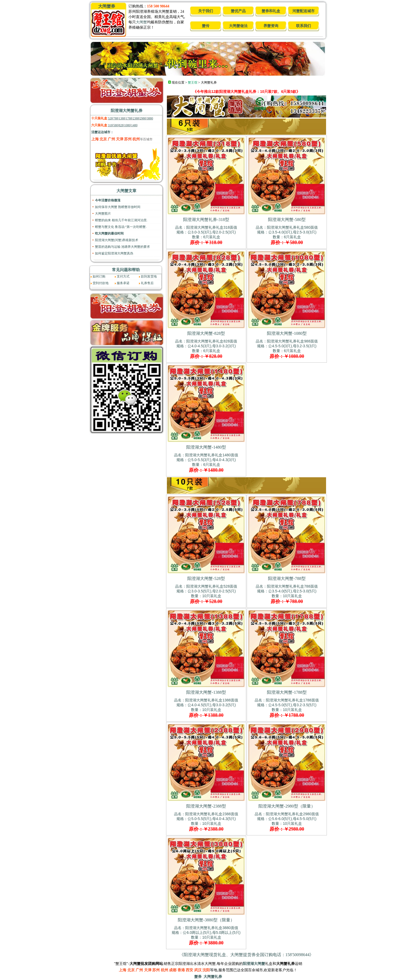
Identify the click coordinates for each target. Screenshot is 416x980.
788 (116, 118)
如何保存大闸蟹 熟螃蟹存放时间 (118, 207)
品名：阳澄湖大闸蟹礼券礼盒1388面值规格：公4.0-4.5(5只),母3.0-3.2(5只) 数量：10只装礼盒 (206, 708)
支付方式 (123, 276)
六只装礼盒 (99, 125)
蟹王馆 (193, 83)
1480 (134, 125)
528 (110, 118)
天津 (120, 139)
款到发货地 (149, 276)
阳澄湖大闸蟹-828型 (206, 333)
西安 (189, 970)
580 (116, 125)
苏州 (128, 139)
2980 (143, 118)
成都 (173, 970)
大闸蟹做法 (238, 26)
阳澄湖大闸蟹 (254, 964)
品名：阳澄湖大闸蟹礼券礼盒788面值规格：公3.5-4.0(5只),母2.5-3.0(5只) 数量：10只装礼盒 (287, 594)
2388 (136, 118)
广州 (111, 139)
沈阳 (206, 970)
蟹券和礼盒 (271, 11)
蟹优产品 (238, 11)
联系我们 (304, 26)
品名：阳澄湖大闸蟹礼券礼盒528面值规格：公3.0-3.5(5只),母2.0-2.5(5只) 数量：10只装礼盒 (206, 594)
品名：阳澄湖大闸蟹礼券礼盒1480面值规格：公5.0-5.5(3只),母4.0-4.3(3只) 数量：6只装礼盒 (206, 463)
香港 (181, 970)
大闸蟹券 (107, 6)
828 (121, 125)
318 (110, 125)
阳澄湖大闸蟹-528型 (206, 578)
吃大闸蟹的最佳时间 (109, 233)
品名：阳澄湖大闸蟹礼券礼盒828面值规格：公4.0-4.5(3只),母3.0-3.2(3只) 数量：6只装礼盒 (206, 349)
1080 (127, 125)
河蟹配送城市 (304, 11)
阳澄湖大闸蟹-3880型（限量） (206, 920)
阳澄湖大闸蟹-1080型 (287, 333)
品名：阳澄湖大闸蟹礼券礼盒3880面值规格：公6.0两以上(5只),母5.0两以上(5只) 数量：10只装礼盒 (206, 935)
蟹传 (206, 26)
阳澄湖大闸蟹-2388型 (206, 806)
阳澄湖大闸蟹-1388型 (206, 692)
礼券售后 (147, 283)
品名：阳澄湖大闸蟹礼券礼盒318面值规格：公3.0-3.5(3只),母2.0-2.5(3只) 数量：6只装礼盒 (206, 235)
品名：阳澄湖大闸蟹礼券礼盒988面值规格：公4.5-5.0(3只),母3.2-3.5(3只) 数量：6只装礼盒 (287, 349)
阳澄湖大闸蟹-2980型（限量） (287, 806)
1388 (122, 118)
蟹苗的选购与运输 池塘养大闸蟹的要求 (122, 247)
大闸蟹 (141, 22)
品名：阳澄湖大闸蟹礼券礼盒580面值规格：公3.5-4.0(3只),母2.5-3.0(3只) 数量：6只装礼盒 (287, 235)
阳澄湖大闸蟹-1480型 (206, 447)
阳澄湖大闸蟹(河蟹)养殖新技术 (117, 240)
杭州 (136, 139)
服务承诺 (123, 283)
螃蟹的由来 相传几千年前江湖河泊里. (121, 220)
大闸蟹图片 (103, 214)
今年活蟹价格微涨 (108, 200)
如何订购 (99, 276)
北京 (103, 139)
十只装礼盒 (99, 118)
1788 (129, 118)
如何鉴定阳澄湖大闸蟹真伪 (114, 253)
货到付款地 (101, 283)
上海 (95, 139)
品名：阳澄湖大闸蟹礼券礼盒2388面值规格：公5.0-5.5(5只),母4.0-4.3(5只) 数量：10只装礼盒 (206, 822)
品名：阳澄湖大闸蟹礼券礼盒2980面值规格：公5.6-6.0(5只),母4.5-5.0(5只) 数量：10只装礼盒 (287, 822)
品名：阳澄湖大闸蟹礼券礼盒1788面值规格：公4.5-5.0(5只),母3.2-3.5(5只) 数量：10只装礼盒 (287, 708)
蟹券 (198, 977)
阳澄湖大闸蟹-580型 (287, 220)
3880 (150, 118)
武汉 (198, 970)
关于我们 (206, 11)
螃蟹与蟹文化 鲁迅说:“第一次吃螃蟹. (121, 227)
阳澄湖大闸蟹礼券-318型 (206, 220)
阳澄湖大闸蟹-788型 (287, 578)
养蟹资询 (271, 26)
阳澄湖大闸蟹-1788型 (287, 692)
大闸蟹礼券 (213, 977)
